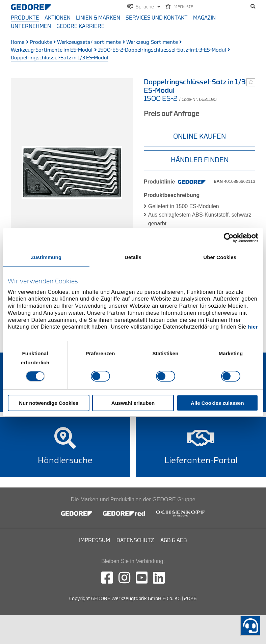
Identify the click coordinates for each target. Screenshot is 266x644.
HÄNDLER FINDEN (200, 160)
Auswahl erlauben (133, 403)
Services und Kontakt (157, 18)
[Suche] (224, 7)
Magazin (204, 18)
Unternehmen (31, 26)
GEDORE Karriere (81, 26)
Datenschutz (135, 540)
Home (18, 42)
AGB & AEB (174, 540)
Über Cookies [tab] (220, 257)
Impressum (95, 540)
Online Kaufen (199, 136)
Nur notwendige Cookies (49, 403)
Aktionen (58, 18)
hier (253, 327)
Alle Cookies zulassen (217, 403)
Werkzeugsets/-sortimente (89, 42)
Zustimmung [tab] (46, 257)
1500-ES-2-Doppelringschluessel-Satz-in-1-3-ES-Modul (162, 50)
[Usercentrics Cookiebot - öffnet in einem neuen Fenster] (229, 237)
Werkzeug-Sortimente (152, 42)
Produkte (25, 18)
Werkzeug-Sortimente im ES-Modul (52, 50)
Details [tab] (133, 257)
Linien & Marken (98, 18)
